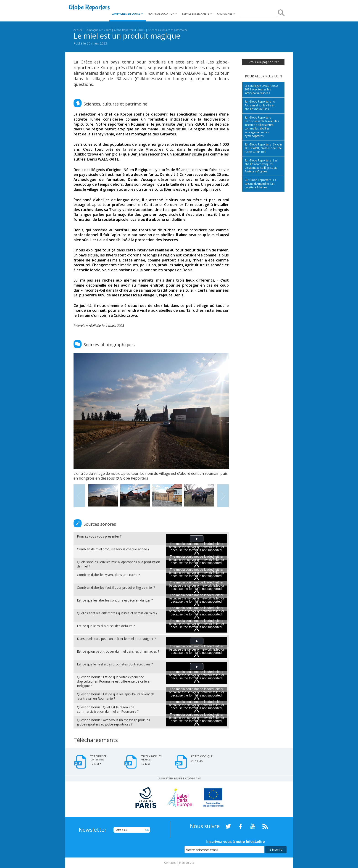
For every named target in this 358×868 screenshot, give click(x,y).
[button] (197, 539)
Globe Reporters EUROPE (129, 30)
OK (147, 830)
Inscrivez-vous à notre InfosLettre (236, 842)
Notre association (163, 14)
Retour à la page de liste (263, 62)
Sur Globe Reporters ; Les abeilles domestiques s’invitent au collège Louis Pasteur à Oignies (261, 166)
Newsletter (93, 830)
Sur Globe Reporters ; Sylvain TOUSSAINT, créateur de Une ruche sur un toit (263, 148)
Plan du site (187, 863)
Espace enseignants (197, 14)
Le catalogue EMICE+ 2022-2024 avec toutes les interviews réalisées (262, 89)
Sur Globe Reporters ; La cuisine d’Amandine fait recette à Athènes (260, 183)
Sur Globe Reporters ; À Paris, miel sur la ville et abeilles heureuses (260, 105)
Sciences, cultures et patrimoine (168, 30)
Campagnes (226, 14)
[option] (151, 417)
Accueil (78, 30)
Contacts (170, 863)
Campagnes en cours (128, 14)
